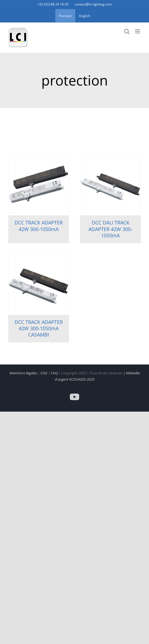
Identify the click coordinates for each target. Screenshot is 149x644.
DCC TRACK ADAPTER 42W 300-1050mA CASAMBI (39, 328)
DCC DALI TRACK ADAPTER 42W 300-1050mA (110, 229)
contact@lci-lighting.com (93, 4)
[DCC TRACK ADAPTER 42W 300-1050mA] (39, 185)
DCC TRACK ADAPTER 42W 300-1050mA (39, 226)
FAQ (55, 373)
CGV (44, 373)
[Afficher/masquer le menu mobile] (138, 31)
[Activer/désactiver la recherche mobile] (127, 31)
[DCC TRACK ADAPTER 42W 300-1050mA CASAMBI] (39, 285)
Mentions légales (24, 373)
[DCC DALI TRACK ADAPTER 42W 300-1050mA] (110, 185)
